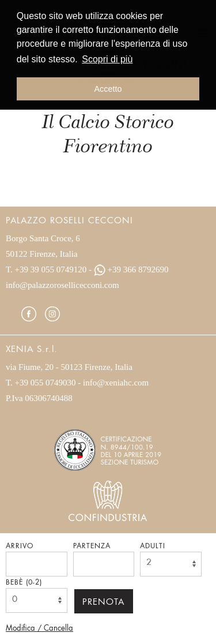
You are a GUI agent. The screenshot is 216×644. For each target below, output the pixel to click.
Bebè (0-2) (24, 583)
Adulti (153, 546)
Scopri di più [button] (107, 59)
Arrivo (20, 546)
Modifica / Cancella (39, 629)
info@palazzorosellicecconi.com (62, 285)
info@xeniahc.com (116, 383)
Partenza (92, 546)
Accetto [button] (108, 89)
